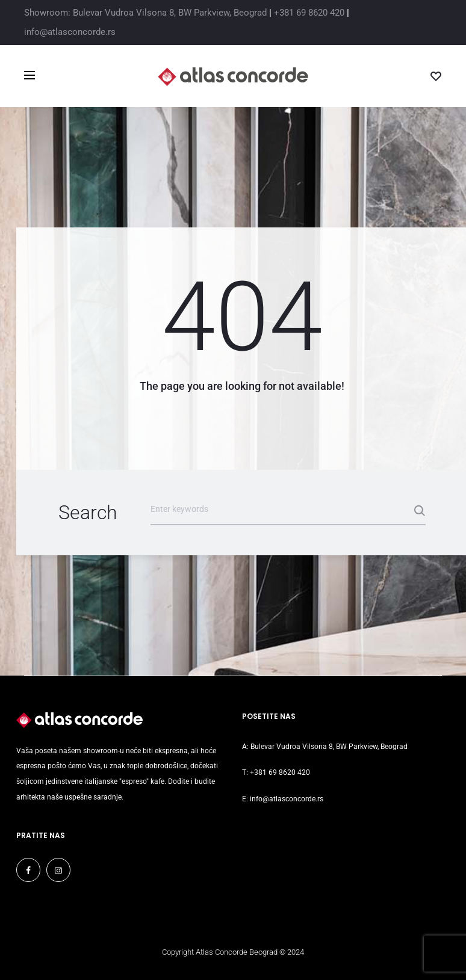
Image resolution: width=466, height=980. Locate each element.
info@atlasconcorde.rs (70, 32)
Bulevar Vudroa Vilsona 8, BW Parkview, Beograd (329, 747)
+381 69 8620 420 (309, 13)
